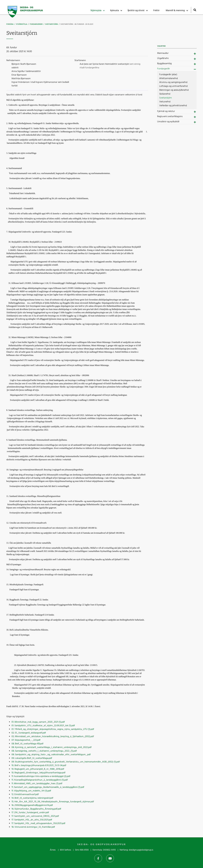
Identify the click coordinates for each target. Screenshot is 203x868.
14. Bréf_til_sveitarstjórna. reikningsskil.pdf (32, 798)
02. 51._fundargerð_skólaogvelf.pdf (29, 733)
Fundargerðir (36, 24)
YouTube (110, 858)
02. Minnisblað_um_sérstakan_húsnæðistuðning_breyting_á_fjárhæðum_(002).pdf (53, 737)
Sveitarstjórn (52, 24)
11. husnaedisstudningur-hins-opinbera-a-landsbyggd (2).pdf (41, 776)
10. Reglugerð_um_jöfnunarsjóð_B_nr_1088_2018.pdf (38, 769)
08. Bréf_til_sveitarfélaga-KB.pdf (27, 744)
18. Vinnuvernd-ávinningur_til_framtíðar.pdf (33, 827)
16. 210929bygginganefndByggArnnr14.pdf (32, 805)
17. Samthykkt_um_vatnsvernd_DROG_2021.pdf (35, 816)
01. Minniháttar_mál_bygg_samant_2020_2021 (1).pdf (38, 722)
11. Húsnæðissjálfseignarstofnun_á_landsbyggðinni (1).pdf (40, 780)
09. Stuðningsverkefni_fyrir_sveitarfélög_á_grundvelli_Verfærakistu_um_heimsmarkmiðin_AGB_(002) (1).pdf (66, 762)
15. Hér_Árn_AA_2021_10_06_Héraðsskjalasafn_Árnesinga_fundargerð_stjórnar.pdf (53, 802)
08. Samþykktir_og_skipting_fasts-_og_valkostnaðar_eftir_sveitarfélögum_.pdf (51, 755)
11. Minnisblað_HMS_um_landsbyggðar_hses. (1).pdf (37, 784)
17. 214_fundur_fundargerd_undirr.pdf (30, 813)
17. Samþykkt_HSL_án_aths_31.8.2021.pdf (32, 820)
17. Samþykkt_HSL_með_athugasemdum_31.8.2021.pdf (38, 823)
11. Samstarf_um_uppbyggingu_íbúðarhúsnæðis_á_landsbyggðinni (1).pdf (48, 787)
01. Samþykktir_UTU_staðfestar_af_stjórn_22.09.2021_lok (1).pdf (43, 726)
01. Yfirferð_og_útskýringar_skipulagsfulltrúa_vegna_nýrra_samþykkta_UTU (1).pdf (53, 729)
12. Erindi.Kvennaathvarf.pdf (25, 794)
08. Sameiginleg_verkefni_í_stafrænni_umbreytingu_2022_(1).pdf (44, 751)
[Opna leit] (195, 10)
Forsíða (10, 24)
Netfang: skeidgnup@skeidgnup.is (136, 850)
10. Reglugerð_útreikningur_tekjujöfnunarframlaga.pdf (38, 773)
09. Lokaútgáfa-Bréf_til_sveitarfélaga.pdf (32, 758)
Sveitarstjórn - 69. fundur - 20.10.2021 (77, 24)
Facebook (98, 858)
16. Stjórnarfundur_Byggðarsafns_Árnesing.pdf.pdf (36, 809)
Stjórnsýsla (22, 24)
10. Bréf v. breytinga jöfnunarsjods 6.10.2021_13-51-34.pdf (39, 765)
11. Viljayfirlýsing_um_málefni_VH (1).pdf (31, 791)
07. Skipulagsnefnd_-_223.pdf (26, 740)
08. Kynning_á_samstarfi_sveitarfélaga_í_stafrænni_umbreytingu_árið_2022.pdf (52, 747)
